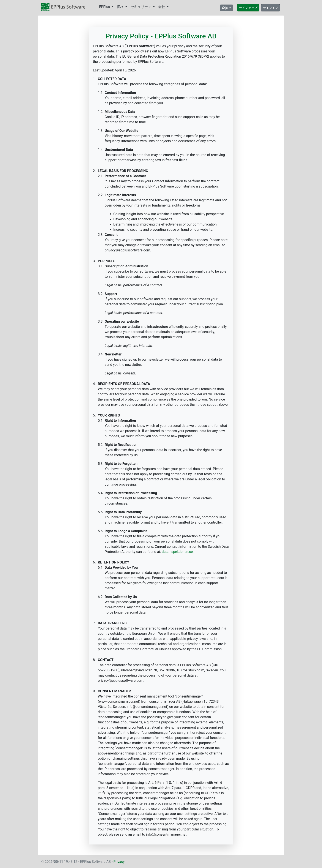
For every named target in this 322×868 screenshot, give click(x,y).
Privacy (119, 862)
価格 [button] (121, 7)
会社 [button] (162, 7)
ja (225, 8)
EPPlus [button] (105, 7)
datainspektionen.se (177, 552)
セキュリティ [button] (141, 7)
